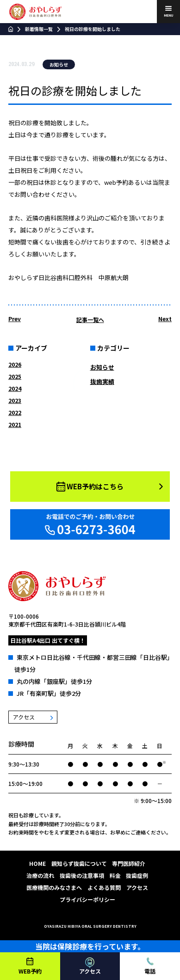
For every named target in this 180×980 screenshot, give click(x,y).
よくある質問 (104, 887)
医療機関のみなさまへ (54, 887)
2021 (15, 424)
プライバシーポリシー (87, 899)
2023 (15, 400)
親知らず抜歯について (79, 863)
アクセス (137, 887)
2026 (15, 364)
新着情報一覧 (39, 29)
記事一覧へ (90, 320)
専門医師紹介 (129, 863)
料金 (115, 875)
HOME (37, 863)
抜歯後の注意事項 (82, 875)
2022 (15, 412)
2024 (15, 388)
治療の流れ (40, 875)
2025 (15, 376)
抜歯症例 (137, 875)
